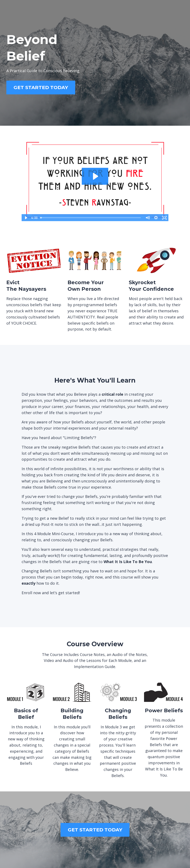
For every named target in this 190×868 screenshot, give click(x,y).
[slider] (91, 218)
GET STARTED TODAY (41, 87)
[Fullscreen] (164, 218)
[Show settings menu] (156, 218)
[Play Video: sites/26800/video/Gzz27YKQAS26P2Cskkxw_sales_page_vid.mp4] (95, 176)
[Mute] (147, 218)
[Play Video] (26, 218)
